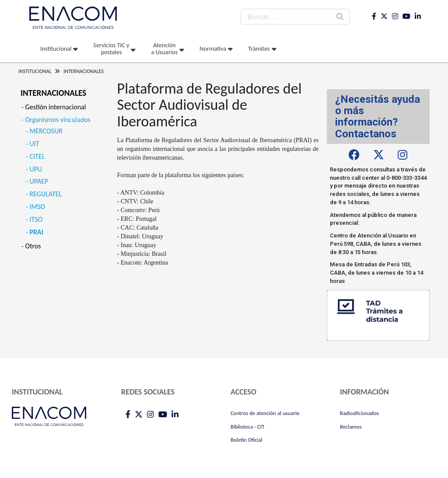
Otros (33, 246)
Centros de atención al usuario (265, 413)
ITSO (36, 219)
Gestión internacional (56, 107)
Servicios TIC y (111, 49)
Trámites (259, 49)
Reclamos (351, 427)
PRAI (37, 232)
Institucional (56, 49)
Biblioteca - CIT (247, 427)
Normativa (213, 49)
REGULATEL (46, 194)
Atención (164, 49)
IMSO (38, 207)
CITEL (37, 156)
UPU (36, 169)
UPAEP (39, 181)
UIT (35, 144)
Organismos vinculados (58, 120)
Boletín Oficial (246, 440)
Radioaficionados (359, 413)
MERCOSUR (46, 131)
